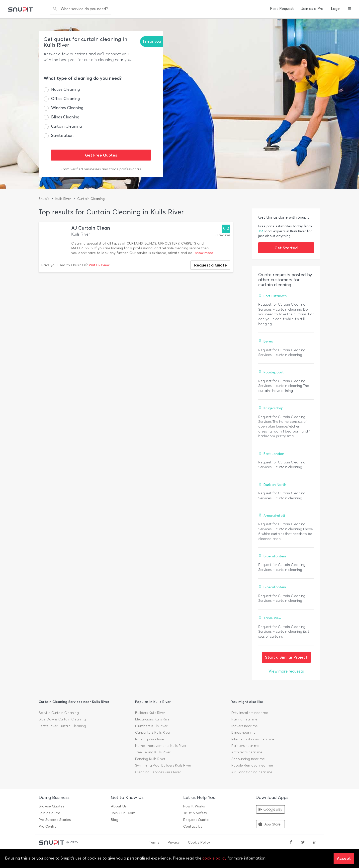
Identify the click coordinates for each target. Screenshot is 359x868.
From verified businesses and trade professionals (101, 169)
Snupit (44, 199)
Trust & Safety (195, 813)
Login (336, 9)
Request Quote (196, 820)
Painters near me (245, 746)
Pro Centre (48, 826)
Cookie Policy (199, 842)
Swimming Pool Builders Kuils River (163, 765)
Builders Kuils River (150, 713)
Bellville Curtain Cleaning (59, 713)
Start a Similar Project (286, 657)
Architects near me (247, 752)
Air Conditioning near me (252, 772)
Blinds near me (243, 733)
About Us (119, 806)
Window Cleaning (67, 108)
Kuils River (63, 199)
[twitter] (303, 843)
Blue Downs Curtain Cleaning (62, 719)
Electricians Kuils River (153, 719)
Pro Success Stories (55, 820)
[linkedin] (315, 843)
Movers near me (245, 726)
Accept (344, 858)
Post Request (282, 9)
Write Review (99, 265)
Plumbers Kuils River (151, 726)
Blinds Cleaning (65, 117)
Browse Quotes (51, 806)
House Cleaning (65, 89)
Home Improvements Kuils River (161, 746)
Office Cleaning (65, 99)
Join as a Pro (312, 9)
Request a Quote (211, 265)
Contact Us (193, 826)
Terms (154, 842)
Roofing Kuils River (150, 739)
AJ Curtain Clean (91, 228)
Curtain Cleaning (66, 126)
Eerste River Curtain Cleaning (62, 726)
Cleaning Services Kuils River (158, 772)
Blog (115, 820)
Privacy (174, 842)
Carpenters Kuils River (153, 733)
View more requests (286, 671)
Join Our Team (123, 813)
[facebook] (291, 843)
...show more (203, 253)
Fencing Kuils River (150, 759)
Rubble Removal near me (252, 765)
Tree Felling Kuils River (153, 752)
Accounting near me (248, 759)
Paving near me (244, 719)
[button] (350, 9)
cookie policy (214, 858)
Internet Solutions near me (253, 739)
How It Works (194, 806)
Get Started (286, 248)
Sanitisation (62, 135)
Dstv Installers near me (250, 713)
